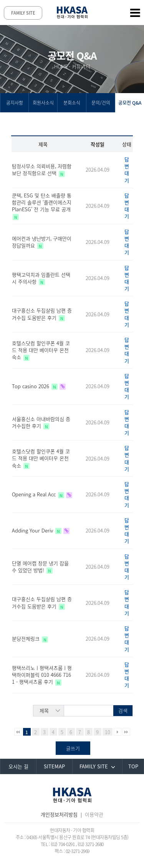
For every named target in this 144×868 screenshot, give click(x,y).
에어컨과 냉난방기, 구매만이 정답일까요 (42, 242)
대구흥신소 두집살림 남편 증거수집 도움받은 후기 (42, 314)
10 (108, 732)
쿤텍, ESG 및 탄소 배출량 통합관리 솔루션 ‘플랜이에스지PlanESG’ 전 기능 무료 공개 (42, 202)
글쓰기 (73, 748)
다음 (118, 732)
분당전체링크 (26, 638)
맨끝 (126, 732)
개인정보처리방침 (59, 814)
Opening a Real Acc (35, 494)
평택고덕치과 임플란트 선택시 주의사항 (41, 278)
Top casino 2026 (31, 386)
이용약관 (94, 814)
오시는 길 (18, 766)
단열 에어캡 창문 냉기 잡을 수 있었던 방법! (40, 567)
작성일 (98, 144)
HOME (61, 66)
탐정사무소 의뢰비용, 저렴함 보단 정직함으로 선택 (42, 169)
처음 (18, 732)
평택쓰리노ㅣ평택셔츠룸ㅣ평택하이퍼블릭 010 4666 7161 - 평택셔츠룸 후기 (42, 675)
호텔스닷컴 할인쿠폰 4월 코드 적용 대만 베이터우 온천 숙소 (41, 350)
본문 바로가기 (0, 0)
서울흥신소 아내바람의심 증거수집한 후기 (41, 422)
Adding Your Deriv (33, 530)
